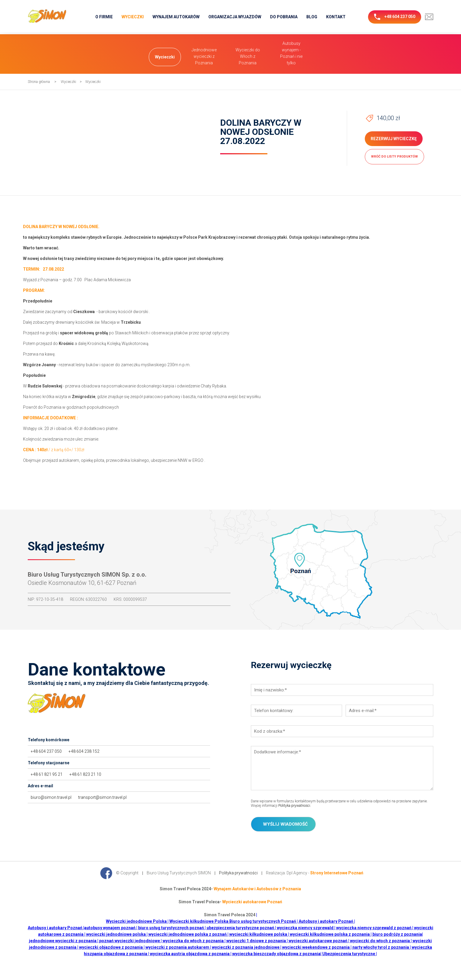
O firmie (104, 17)
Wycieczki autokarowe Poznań (252, 902)
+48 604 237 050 (395, 17)
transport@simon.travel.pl (102, 797)
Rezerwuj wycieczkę (394, 139)
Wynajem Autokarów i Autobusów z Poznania (257, 889)
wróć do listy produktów (394, 157)
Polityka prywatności (294, 806)
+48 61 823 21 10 (85, 774)
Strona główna (39, 82)
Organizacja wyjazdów (235, 17)
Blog (312, 17)
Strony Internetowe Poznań (337, 873)
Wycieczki (133, 17)
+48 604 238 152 (84, 751)
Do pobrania (284, 17)
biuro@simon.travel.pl (51, 797)
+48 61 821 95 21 (47, 774)
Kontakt (336, 17)
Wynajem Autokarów (176, 17)
